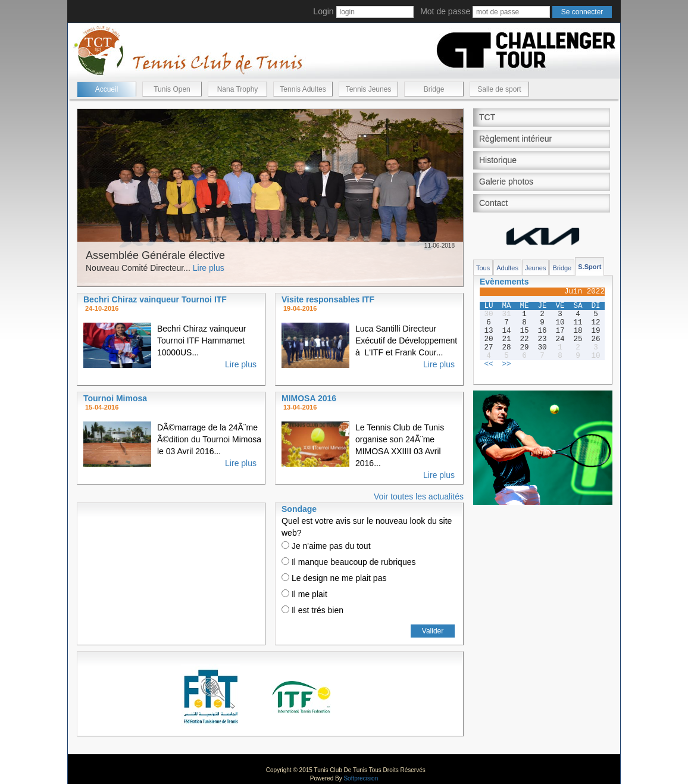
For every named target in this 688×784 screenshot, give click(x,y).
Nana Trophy (238, 89)
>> (506, 364)
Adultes (507, 268)
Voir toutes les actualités (419, 496)
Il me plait (304, 594)
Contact (493, 203)
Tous (483, 268)
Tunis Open (172, 89)
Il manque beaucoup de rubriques (348, 562)
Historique (498, 160)
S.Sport (590, 267)
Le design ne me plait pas (334, 578)
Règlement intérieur (515, 139)
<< (488, 364)
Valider (433, 631)
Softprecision (361, 778)
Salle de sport (499, 89)
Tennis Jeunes (369, 89)
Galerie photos (506, 182)
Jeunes (535, 268)
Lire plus (209, 268)
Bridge (434, 89)
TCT (487, 117)
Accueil (107, 89)
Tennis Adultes (303, 89)
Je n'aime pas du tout (326, 546)
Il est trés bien (312, 610)
